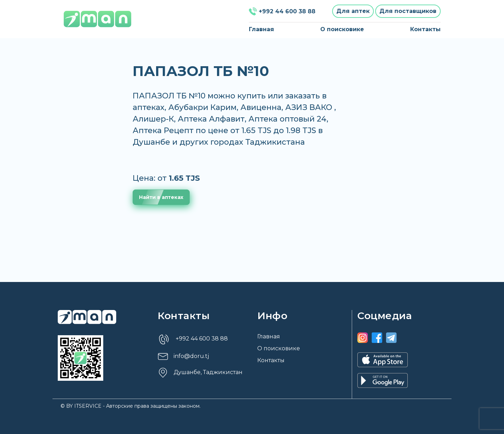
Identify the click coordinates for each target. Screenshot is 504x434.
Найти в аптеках (161, 197)
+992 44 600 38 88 (282, 11)
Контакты (425, 29)
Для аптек (353, 11)
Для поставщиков (408, 11)
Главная (261, 29)
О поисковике (342, 29)
